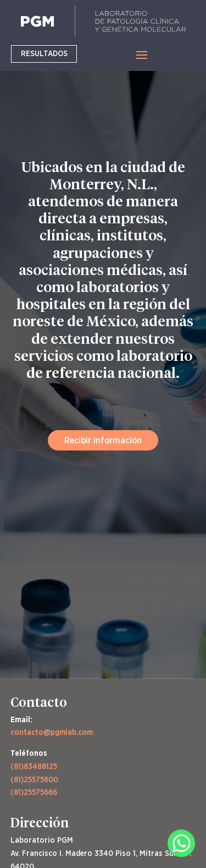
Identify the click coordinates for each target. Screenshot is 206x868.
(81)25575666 (34, 792)
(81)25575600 (34, 779)
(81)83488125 (34, 766)
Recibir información (103, 440)
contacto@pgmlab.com (52, 732)
